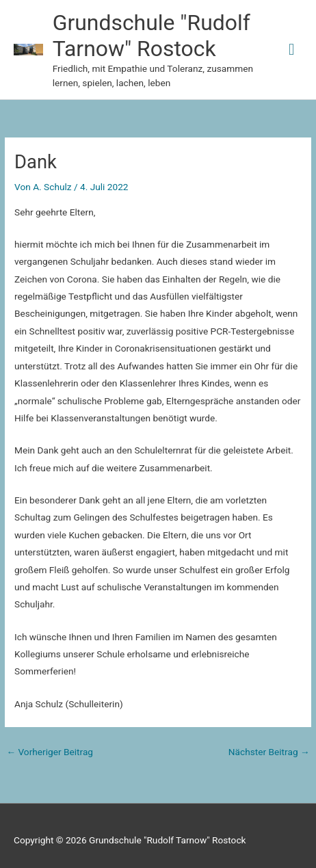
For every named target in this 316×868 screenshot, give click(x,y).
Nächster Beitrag (269, 752)
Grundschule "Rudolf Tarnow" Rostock (152, 36)
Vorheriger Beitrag (50, 752)
